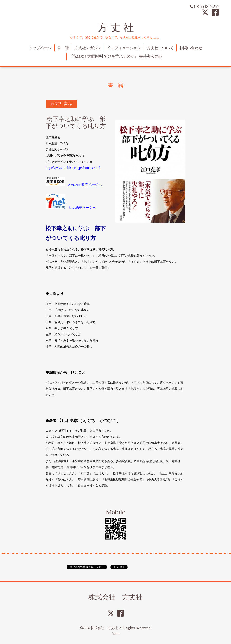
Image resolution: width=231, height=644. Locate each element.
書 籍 (63, 48)
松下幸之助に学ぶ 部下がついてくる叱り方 (76, 123)
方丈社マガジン (88, 48)
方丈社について (160, 48)
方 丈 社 (116, 28)
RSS (116, 634)
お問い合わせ (191, 48)
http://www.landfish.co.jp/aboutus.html (73, 168)
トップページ (40, 48)
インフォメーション (124, 48)
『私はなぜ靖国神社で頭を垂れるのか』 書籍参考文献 (116, 56)
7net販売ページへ (82, 208)
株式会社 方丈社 (115, 597)
